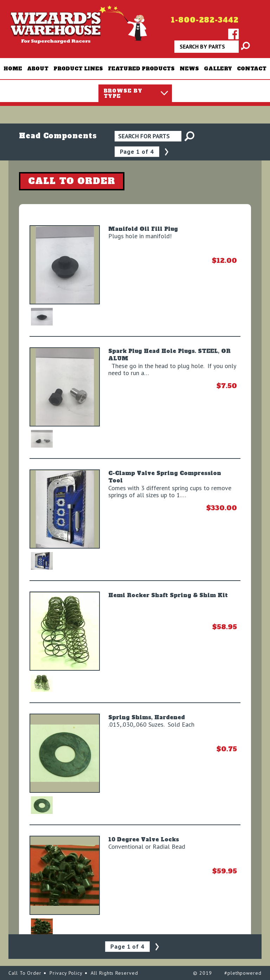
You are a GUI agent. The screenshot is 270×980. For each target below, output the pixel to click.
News (189, 69)
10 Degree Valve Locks (144, 839)
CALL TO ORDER (72, 181)
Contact (252, 69)
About (38, 69)
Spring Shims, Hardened (147, 717)
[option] (65, 265)
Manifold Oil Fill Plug (143, 229)
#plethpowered (243, 973)
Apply (242, 49)
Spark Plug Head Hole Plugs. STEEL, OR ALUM (169, 355)
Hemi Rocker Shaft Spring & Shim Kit (168, 595)
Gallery (218, 69)
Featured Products (141, 69)
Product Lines (78, 69)
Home (13, 69)
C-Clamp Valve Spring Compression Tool (165, 477)
